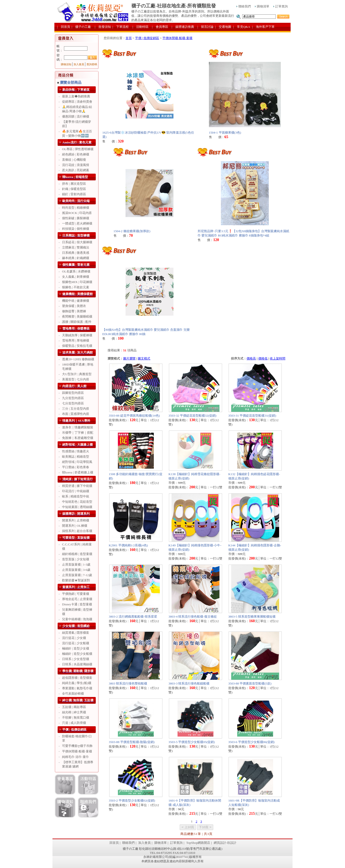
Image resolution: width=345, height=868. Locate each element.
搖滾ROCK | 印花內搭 (77, 213)
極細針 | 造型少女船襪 (77, 654)
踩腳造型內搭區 (73, 393)
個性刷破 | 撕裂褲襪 (76, 218)
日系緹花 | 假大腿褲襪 (77, 242)
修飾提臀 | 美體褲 (74, 311)
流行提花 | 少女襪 (74, 638)
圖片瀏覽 (129, 358)
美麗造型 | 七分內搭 (76, 379)
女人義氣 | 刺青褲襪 (76, 277)
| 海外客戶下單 (263, 27)
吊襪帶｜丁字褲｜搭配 (78, 433)
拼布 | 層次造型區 (74, 184)
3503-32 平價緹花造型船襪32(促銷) (192, 416)
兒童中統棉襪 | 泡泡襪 (77, 619)
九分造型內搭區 (73, 398)
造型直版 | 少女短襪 (76, 559)
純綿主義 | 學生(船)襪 (77, 683)
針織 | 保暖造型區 (74, 189)
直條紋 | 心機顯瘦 (74, 160)
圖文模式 (144, 358)
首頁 (129, 38)
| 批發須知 (103, 27)
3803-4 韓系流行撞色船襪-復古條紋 (193, 617)
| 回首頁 (64, 27)
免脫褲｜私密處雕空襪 (78, 438)
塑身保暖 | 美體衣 (74, 306)
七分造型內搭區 (73, 403)
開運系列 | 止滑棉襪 (76, 520)
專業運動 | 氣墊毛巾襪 (77, 688)
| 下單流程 (121, 27)
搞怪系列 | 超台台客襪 (77, 531)
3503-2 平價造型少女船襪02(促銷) (132, 800)
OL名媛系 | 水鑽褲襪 (76, 271)
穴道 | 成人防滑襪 (74, 723)
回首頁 (114, 843)
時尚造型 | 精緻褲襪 (76, 208)
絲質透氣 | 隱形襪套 (76, 633)
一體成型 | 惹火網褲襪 (77, 223)
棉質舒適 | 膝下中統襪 (77, 486)
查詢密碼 (92, 64)
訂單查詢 (281, 6)
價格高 (251, 358)
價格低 (263, 358)
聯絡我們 (244, 6)
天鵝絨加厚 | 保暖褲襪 (77, 335)
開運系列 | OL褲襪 (75, 526)
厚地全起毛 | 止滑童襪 (77, 599)
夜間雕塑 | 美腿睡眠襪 (77, 316)
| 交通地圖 (223, 27)
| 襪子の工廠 (81, 27)
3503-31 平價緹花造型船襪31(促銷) (252, 416)
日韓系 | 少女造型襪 (76, 659)
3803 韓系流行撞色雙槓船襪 (128, 683)
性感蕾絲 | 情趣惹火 (76, 451)
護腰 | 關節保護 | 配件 (77, 322)
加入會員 (79, 64)
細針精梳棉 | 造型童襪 (77, 554)
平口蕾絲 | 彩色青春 (76, 467)
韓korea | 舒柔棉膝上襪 (78, 472)
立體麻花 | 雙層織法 (76, 247)
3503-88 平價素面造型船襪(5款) (250, 683)
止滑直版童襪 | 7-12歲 (77, 575)
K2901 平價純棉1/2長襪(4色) (128, 545)
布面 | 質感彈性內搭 (76, 414)
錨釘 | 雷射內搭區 (74, 194)
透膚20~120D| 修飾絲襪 (78, 359)
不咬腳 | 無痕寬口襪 (76, 717)
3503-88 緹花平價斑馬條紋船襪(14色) (134, 416)
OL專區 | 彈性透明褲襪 (78, 149)
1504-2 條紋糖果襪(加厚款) (132, 231)
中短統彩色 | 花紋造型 (77, 502)
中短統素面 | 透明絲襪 (77, 507)
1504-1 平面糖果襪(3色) (225, 133)
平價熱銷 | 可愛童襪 (76, 594)
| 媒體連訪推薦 (183, 27)
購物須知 (66, 64)
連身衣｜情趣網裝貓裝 (78, 427)
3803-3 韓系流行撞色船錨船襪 (189, 683)
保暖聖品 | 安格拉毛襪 (77, 346)
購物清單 (262, 6)
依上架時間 (278, 358)
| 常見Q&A (242, 27)
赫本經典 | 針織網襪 (76, 258)
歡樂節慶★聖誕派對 (76, 580)
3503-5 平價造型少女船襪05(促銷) (192, 742)
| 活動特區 (141, 27)
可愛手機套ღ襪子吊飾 (77, 746)
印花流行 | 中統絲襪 (76, 491)
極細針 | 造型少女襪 (76, 648)
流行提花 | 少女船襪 (76, 643)
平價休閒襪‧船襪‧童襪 (77, 751)
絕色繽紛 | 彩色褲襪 (76, 154)
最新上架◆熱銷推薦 (76, 96)
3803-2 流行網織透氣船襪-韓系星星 (133, 617)
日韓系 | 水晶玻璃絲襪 (77, 664)
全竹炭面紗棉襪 (73, 694)
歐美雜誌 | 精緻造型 (76, 457)
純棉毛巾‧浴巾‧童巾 (75, 757)
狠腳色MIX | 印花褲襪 (77, 282)
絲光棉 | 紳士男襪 (74, 712)
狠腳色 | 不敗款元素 (76, 287)
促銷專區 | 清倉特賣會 (77, 102)
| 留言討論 (206, 27)
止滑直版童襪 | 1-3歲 (76, 564)
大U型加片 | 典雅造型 (77, 374)
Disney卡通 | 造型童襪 (77, 604)
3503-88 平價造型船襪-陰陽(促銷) (132, 742)
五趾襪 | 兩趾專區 (74, 707)
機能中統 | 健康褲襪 (76, 301)
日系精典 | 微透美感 (76, 253)
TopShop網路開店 (198, 843)
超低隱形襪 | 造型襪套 (77, 678)
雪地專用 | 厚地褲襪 (76, 340)
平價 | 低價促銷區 (147, 38)
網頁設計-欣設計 (225, 843)
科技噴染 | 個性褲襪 (76, 229)
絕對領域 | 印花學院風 (77, 462)
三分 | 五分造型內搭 (76, 409)
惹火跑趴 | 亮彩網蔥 (76, 170)
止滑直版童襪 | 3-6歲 (76, 570)
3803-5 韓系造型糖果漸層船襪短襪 (252, 617)
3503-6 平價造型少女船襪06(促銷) (251, 742)
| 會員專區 (160, 27)
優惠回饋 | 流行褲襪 (76, 116)
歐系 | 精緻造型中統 (76, 496)
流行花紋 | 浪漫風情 (76, 165)
